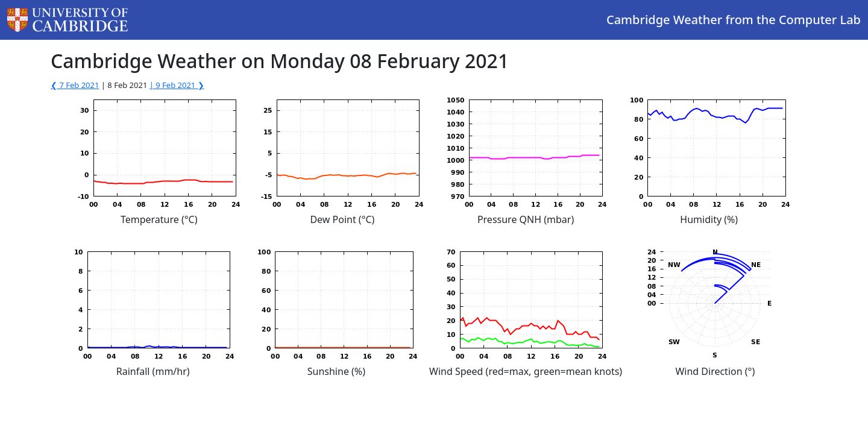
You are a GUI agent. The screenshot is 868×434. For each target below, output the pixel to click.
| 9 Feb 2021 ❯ (177, 85)
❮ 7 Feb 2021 (75, 85)
